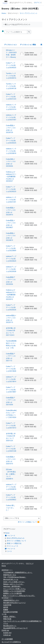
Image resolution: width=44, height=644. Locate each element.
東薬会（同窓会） (10, 617)
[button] (3, 32)
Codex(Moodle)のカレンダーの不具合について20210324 (11, 414)
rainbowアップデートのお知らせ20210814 (11, 379)
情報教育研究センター (11, 600)
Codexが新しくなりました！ (11, 508)
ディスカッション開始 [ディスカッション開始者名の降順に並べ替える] (28, 45)
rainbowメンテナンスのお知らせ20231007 (11, 117)
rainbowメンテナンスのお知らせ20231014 (11, 107)
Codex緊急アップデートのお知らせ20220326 (11, 281)
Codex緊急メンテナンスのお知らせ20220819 (11, 237)
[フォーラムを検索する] (16, 32)
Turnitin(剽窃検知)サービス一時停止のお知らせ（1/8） (11, 344)
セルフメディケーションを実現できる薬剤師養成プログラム (22, 622)
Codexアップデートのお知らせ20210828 (11, 369)
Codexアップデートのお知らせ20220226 (11, 307)
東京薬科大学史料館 (10, 612)
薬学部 (6, 607)
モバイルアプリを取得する (11, 642)
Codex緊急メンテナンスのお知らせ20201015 (11, 460)
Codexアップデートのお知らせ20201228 (11, 449)
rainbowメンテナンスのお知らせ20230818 (11, 151)
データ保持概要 (7, 639)
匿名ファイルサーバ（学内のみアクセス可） (19, 596)
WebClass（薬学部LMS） (12, 586)
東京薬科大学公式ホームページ (14, 603)
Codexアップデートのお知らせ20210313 (11, 426)
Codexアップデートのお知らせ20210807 (11, 390)
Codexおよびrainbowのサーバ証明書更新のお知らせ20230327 (11, 177)
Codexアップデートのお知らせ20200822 (11, 497)
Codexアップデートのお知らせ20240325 (11, 65)
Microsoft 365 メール (11, 579)
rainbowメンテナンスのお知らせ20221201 (11, 200)
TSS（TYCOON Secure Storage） (15, 577)
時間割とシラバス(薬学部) (13, 593)
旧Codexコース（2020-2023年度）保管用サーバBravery (11, 54)
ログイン (38, 3)
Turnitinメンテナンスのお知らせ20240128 (11, 86)
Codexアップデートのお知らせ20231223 (11, 97)
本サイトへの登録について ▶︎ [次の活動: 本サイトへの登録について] (29, 522)
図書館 (6, 610)
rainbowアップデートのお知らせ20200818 (11, 487)
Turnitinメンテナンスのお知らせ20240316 (11, 76)
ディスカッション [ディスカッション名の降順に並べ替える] (11, 45)
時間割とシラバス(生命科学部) (14, 591)
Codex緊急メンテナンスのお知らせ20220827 (11, 224)
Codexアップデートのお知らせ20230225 (11, 141)
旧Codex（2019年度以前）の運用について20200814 (11, 474)
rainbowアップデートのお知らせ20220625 (11, 259)
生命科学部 (7, 605)
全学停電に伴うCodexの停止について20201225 (11, 437)
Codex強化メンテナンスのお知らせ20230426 (11, 163)
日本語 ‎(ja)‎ (5, 630)
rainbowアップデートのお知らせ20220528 (11, 269)
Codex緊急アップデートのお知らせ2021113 (11, 357)
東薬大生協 (7, 619)
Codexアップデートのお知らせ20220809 (11, 248)
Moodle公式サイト (10, 626)
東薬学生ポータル (10, 575)
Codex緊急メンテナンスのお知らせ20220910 (11, 211)
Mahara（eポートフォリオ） (13, 584)
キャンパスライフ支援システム (14, 589)
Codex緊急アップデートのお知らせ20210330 (11, 401)
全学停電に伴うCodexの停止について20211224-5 (11, 332)
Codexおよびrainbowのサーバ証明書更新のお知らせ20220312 (11, 295)
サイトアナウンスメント (29, 13)
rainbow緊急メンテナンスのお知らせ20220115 (11, 319)
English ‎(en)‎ (7, 633)
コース (9, 551)
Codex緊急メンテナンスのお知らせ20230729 (11, 129)
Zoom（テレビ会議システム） (14, 582)
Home (4, 13)
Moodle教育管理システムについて (15, 628)
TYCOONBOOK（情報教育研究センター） (18, 573)
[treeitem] (22, 542)
